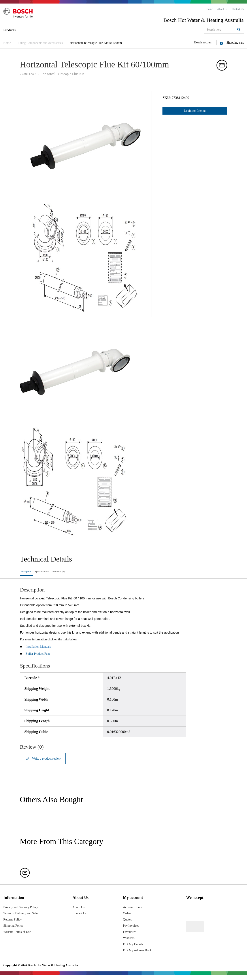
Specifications (53, 572)
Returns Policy (14, 924)
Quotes (127, 924)
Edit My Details (133, 949)
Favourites (129, 937)
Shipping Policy (15, 931)
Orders (127, 918)
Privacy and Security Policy (23, 912)
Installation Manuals (38, 650)
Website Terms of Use (19, 937)
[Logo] (22, 15)
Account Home (133, 912)
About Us (81, 912)
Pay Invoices (131, 931)
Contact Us (82, 918)
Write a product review (47, 762)
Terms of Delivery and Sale (23, 918)
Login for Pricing (195, 111)
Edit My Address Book (138, 955)
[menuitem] (210, 9)
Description (28, 572)
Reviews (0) (79, 572)
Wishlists (128, 943)
